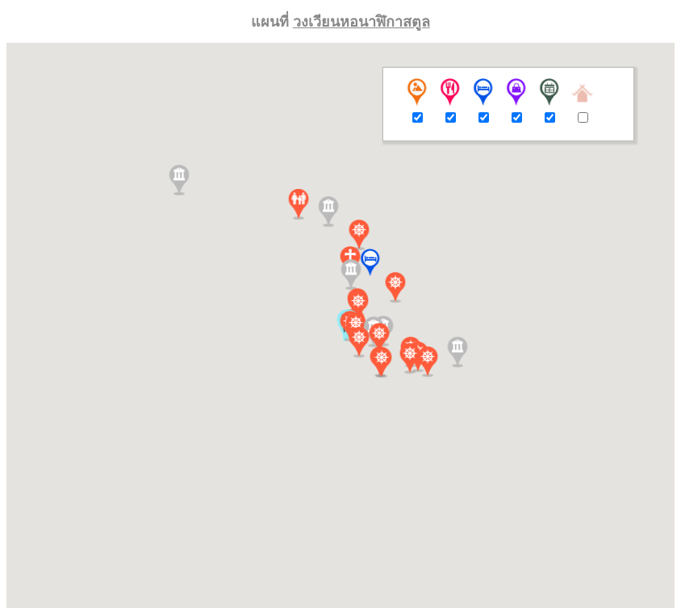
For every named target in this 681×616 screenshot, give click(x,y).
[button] (370, 263)
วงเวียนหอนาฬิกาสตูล (361, 22)
